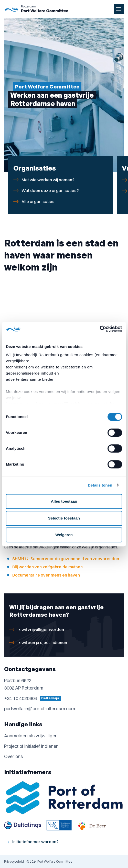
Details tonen (100, 485)
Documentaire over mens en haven (46, 575)
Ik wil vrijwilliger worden (37, 630)
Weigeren (64, 535)
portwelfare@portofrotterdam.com (40, 709)
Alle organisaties (34, 202)
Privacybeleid (14, 861)
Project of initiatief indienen (31, 746)
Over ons (13, 756)
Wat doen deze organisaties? (46, 191)
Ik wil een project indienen (38, 643)
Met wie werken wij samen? (44, 180)
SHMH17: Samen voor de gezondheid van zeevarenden (66, 559)
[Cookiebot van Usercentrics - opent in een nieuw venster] (100, 329)
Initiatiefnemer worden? (31, 842)
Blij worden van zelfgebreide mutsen (47, 567)
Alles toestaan (64, 501)
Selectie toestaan (64, 518)
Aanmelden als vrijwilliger (30, 736)
